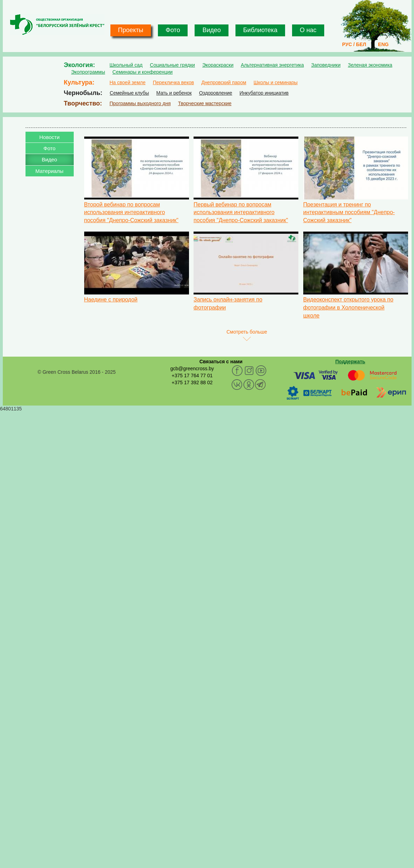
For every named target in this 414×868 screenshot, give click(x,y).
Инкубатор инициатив (264, 93)
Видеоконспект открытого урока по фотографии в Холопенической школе (348, 308)
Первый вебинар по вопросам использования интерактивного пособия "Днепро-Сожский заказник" (241, 213)
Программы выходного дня (140, 103)
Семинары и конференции (143, 72)
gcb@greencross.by (192, 369)
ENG (383, 44)
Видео (212, 30)
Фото (173, 30)
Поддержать (350, 362)
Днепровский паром (224, 82)
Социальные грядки (172, 65)
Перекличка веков (173, 82)
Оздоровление (216, 93)
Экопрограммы (88, 72)
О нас (308, 30)
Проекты (131, 30)
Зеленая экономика (370, 65)
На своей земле (128, 82)
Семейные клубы (129, 93)
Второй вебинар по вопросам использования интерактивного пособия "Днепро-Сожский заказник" (131, 213)
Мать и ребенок (174, 93)
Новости (49, 137)
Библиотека (260, 30)
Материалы (49, 171)
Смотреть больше (247, 332)
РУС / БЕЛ (354, 44)
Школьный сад (126, 65)
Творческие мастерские (205, 103)
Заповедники (326, 65)
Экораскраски (218, 65)
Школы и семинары (276, 82)
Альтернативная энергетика (272, 65)
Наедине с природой (111, 300)
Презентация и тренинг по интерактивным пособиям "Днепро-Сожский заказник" (349, 213)
